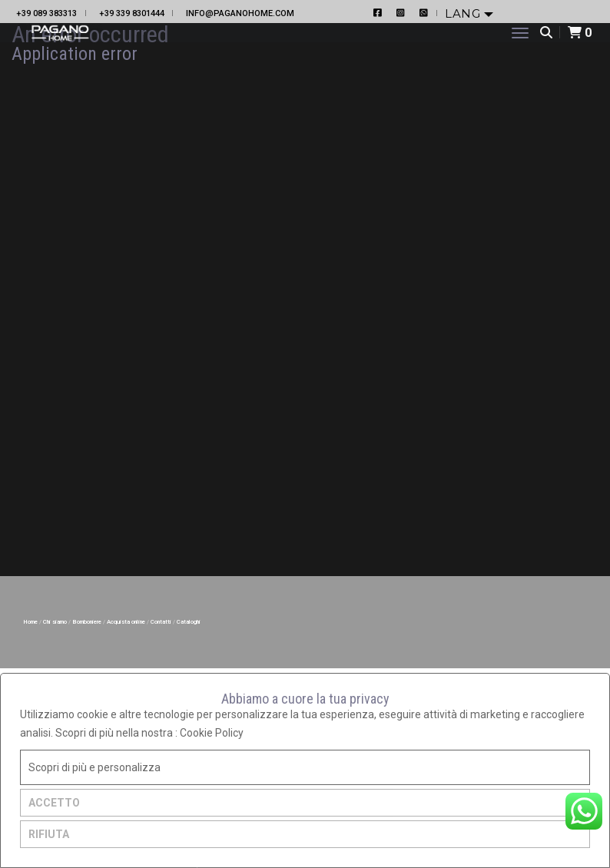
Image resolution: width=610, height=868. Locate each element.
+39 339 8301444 (132, 13)
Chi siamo (56, 622)
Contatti (162, 622)
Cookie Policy (212, 733)
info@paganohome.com (240, 13)
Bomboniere (88, 622)
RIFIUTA (49, 834)
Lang (464, 13)
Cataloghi (189, 622)
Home (31, 622)
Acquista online (127, 622)
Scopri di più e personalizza (94, 767)
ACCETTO (54, 803)
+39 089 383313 (46, 13)
